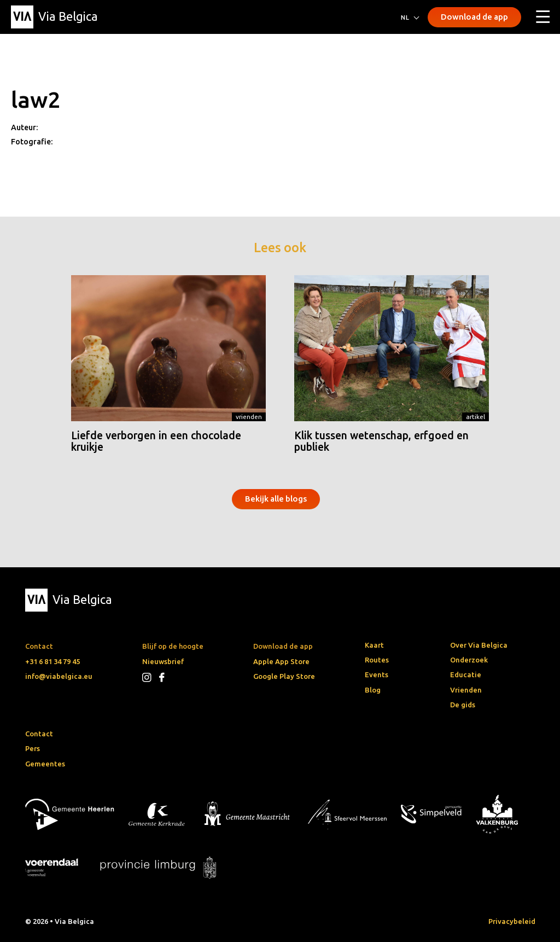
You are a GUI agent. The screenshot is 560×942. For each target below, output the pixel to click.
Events (377, 674)
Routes (377, 660)
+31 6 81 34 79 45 (52, 661)
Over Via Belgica (479, 645)
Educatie (466, 674)
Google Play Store (284, 676)
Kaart (374, 645)
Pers (33, 748)
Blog (373, 690)
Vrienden (249, 417)
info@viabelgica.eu (59, 676)
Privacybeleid (512, 921)
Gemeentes (45, 764)
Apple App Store (281, 661)
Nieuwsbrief (163, 661)
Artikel (476, 417)
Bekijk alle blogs (276, 499)
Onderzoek (469, 660)
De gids (463, 705)
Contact (39, 734)
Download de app (474, 17)
